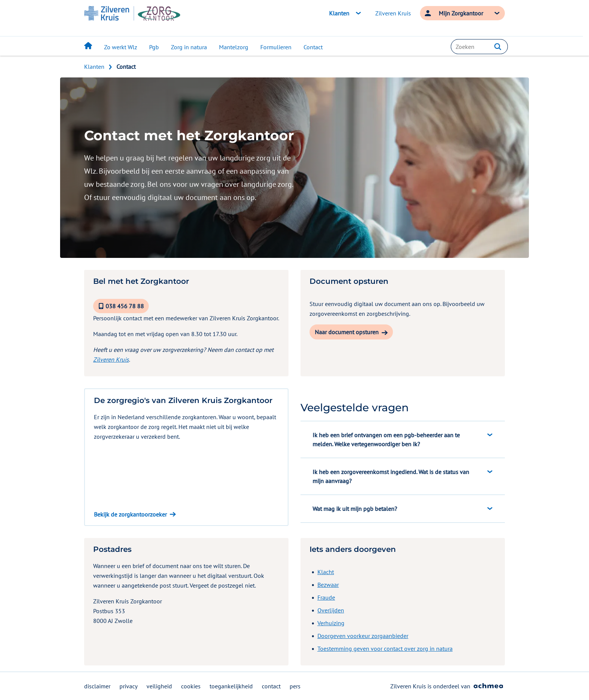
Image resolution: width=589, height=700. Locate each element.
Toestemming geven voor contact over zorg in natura (385, 648)
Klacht (326, 572)
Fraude (326, 597)
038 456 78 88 (125, 306)
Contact (313, 47)
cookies (191, 686)
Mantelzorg (234, 47)
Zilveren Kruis (393, 13)
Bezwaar (328, 585)
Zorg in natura (189, 47)
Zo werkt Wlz (121, 47)
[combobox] (479, 47)
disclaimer (97, 686)
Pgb (154, 47)
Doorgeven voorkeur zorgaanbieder (363, 636)
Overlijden (331, 610)
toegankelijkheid (231, 686)
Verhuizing (331, 623)
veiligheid (159, 686)
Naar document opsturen (347, 332)
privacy (128, 686)
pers (295, 686)
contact (271, 686)
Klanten (94, 67)
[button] (498, 47)
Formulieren (276, 47)
